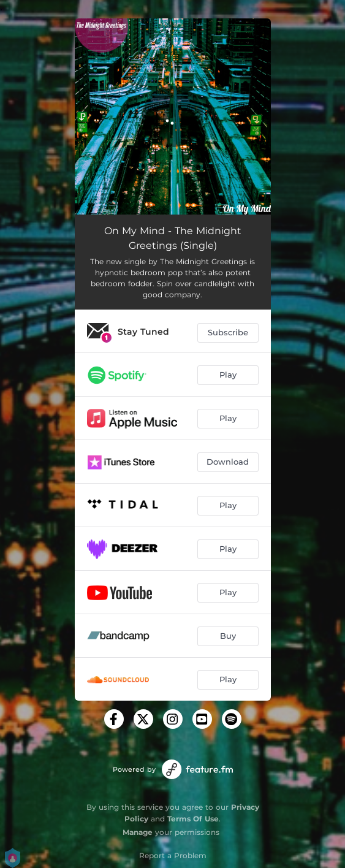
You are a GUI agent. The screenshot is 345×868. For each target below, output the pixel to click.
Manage (138, 832)
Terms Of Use (193, 819)
